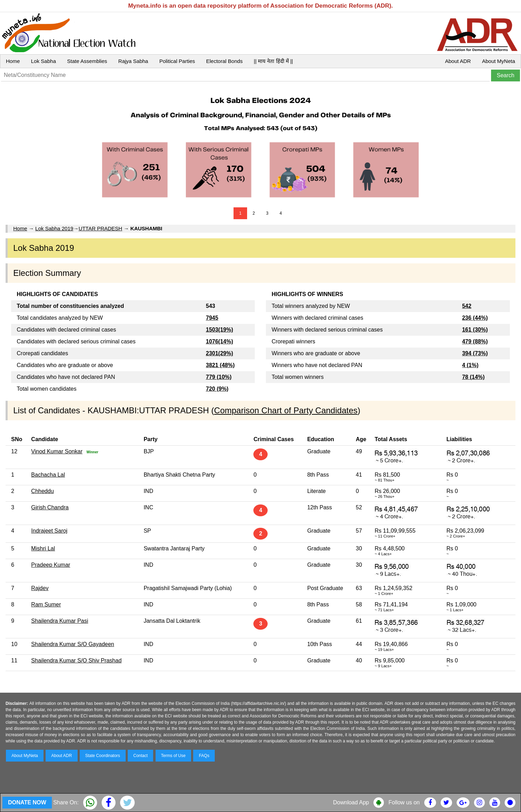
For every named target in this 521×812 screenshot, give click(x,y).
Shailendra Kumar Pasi (60, 621)
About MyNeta (499, 61)
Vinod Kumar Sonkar (57, 451)
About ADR (458, 61)
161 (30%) (475, 330)
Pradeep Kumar (51, 565)
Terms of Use (173, 756)
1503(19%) (220, 330)
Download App (351, 802)
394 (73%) (475, 353)
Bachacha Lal (48, 475)
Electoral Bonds (224, 61)
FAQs (204, 756)
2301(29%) (220, 353)
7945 (212, 318)
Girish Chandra (50, 507)
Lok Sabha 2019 (54, 228)
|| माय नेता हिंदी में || (273, 61)
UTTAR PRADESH (101, 228)
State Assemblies (87, 61)
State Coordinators (103, 756)
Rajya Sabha (133, 61)
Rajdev (40, 588)
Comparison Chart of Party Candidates (286, 410)
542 (467, 306)
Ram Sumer (46, 604)
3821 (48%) (220, 365)
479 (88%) (475, 341)
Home (13, 61)
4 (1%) (470, 365)
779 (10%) (219, 377)
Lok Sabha (44, 61)
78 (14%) (473, 377)
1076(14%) (220, 341)
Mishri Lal (43, 548)
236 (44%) (475, 318)
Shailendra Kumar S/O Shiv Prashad (77, 660)
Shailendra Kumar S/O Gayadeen (73, 644)
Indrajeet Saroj (49, 531)
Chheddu (43, 491)
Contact (140, 756)
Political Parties (177, 61)
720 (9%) (217, 389)
